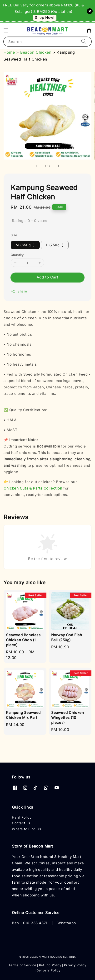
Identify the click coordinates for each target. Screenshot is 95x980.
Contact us (21, 823)
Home (9, 52)
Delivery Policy (48, 970)
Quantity (17, 255)
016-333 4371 (35, 923)
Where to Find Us (27, 829)
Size (14, 235)
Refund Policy (50, 965)
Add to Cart (47, 277)
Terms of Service (22, 965)
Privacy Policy (75, 965)
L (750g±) (55, 245)
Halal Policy (22, 817)
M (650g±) (25, 245)
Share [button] (19, 291)
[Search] (84, 41)
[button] (6, 31)
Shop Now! (45, 17)
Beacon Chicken (36, 52)
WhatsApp (67, 923)
